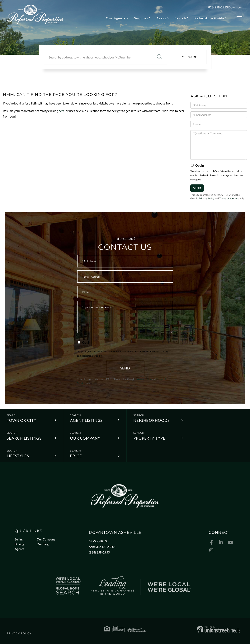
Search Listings (24, 438)
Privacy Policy (206, 198)
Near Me (191, 57)
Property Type (149, 438)
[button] (160, 57)
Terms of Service (228, 198)
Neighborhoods (151, 420)
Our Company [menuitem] (46, 539)
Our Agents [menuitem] (116, 18)
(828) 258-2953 (99, 552)
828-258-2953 (218, 7)
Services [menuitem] (141, 18)
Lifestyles (18, 456)
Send (197, 188)
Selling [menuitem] (19, 539)
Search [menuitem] (181, 18)
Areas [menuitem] (161, 18)
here (61, 111)
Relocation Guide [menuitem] (210, 18)
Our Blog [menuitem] (43, 544)
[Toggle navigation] (239, 19)
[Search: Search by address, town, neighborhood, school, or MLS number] (98, 57)
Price (76, 456)
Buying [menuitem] (19, 544)
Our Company (85, 438)
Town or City (22, 420)
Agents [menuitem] (19, 549)
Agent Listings (86, 420)
